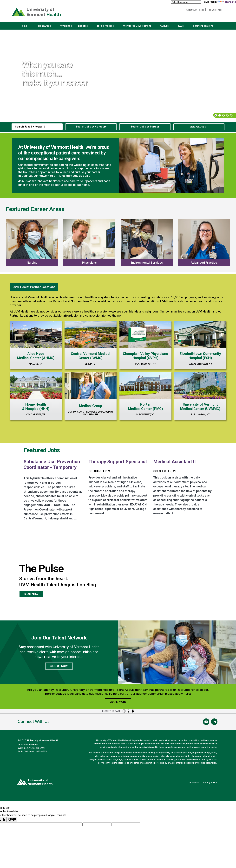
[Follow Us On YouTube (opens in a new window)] (206, 722)
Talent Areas (46, 27)
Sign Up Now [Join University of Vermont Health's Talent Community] (59, 666)
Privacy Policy (210, 783)
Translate (227, 2)
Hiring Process (108, 27)
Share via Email (133, 711)
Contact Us (194, 783)
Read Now (34, 595)
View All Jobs (198, 127)
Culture (167, 27)
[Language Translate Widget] (186, 2)
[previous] (227, 34)
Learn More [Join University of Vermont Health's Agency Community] (121, 703)
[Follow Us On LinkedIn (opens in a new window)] (214, 722)
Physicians (67, 27)
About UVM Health (196, 10)
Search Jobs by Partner (145, 127)
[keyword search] (37, 127)
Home (24, 26)
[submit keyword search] (58, 127)
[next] (231, 34)
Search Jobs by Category (91, 127)
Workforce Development (137, 26)
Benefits (83, 26)
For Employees (216, 10)
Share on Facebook (124, 711)
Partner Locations (206, 27)
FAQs (181, 26)
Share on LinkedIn (128, 711)
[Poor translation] (12, 820)
